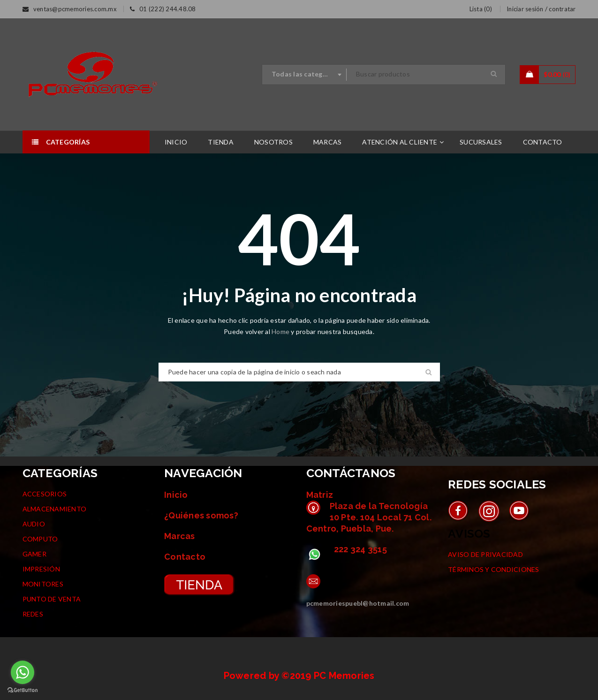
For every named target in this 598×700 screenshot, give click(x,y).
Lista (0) (481, 9)
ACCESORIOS (45, 494)
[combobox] (304, 75)
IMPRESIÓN (41, 569)
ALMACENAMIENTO (55, 509)
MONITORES (43, 584)
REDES (33, 614)
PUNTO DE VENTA (52, 599)
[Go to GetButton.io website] (23, 690)
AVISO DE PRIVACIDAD (485, 554)
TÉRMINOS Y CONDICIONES (494, 569)
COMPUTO (40, 539)
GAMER (34, 554)
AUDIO (34, 524)
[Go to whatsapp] (23, 672)
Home (281, 331)
